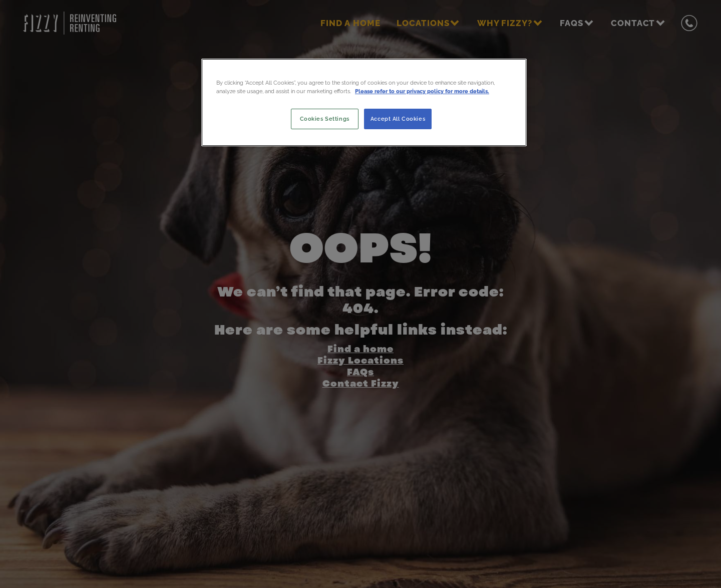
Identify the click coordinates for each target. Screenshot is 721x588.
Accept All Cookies (398, 119)
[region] (364, 102)
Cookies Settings (325, 119)
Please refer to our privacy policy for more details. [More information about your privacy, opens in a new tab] (422, 91)
